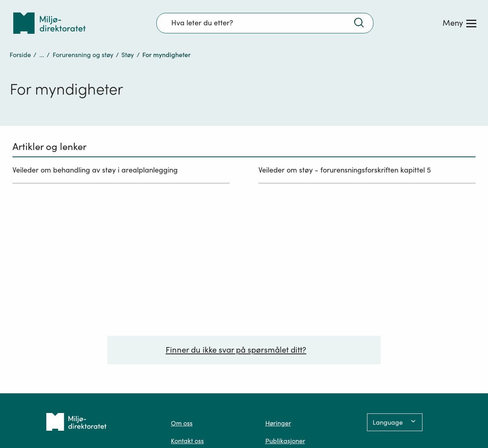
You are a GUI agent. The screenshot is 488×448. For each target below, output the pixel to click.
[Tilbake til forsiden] (49, 23)
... (42, 55)
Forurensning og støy (83, 55)
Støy (128, 55)
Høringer (278, 423)
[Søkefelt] (265, 23)
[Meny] (459, 23)
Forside (20, 55)
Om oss (182, 423)
